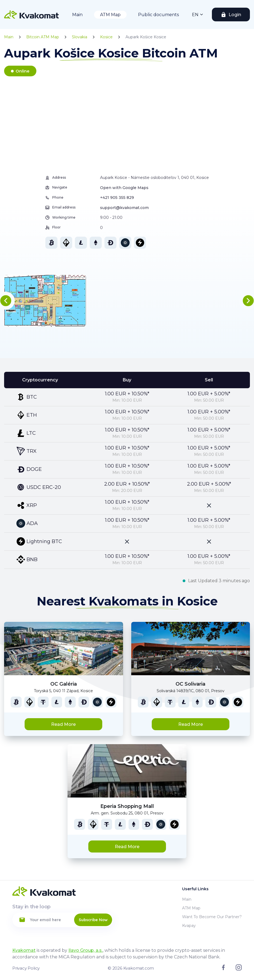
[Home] (31, 15)
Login (235, 15)
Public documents (158, 15)
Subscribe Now (93, 920)
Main (77, 15)
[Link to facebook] (223, 969)
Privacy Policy (26, 968)
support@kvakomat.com (124, 208)
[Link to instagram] (239, 969)
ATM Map (110, 15)
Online (23, 71)
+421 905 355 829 (117, 198)
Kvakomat (24, 950)
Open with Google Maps (124, 188)
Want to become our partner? (212, 917)
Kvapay (189, 926)
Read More (63, 724)
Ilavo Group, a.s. (85, 950)
